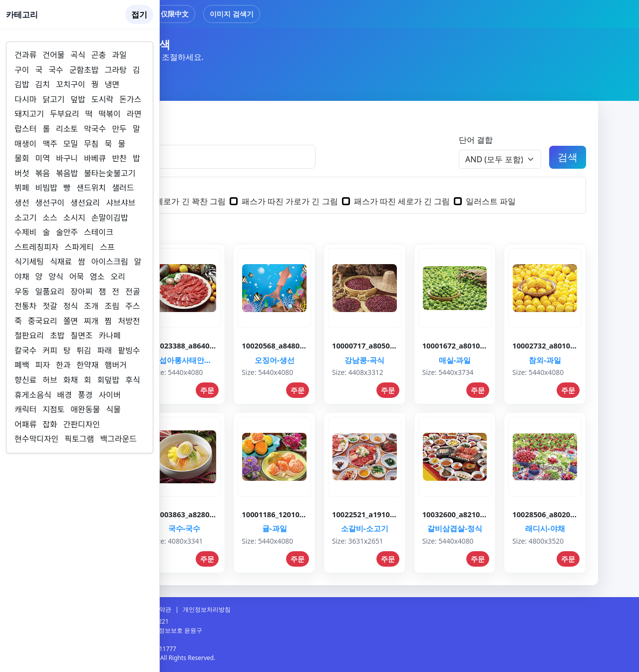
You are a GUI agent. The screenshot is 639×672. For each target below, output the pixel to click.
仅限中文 (175, 14)
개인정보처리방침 (207, 609)
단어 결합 (476, 140)
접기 (139, 14)
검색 (568, 157)
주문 (207, 390)
